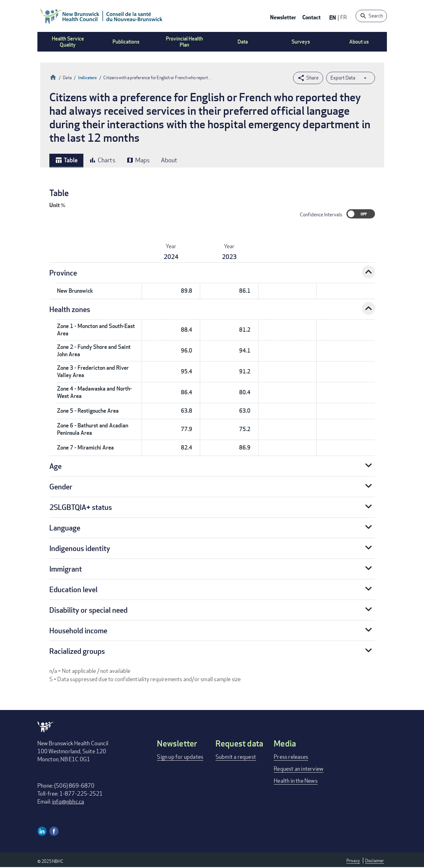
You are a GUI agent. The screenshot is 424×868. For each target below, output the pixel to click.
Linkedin (42, 831)
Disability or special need (88, 610)
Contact (311, 17)
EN (333, 17)
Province (63, 273)
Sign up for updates (180, 757)
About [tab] (169, 160)
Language (65, 528)
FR (344, 17)
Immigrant (66, 569)
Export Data (343, 78)
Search (376, 16)
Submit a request (236, 757)
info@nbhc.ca (68, 801)
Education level (73, 589)
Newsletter (283, 17)
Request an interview (299, 769)
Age (55, 466)
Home (53, 77)
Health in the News (296, 781)
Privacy (353, 860)
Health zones (70, 309)
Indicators (88, 77)
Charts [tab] (102, 160)
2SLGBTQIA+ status (81, 507)
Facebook (54, 831)
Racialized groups (77, 651)
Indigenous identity (80, 548)
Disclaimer (375, 860)
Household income (78, 630)
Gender (61, 486)
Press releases (291, 757)
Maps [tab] (138, 160)
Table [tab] (66, 160)
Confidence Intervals (321, 215)
